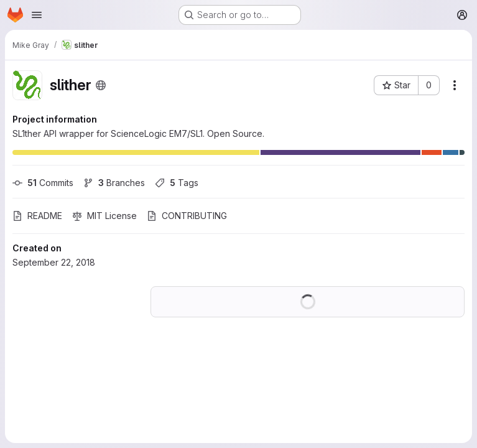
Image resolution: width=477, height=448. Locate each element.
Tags (177, 183)
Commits (43, 183)
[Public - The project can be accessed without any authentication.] (101, 85)
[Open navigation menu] (37, 15)
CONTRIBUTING (187, 216)
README (37, 216)
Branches (114, 183)
